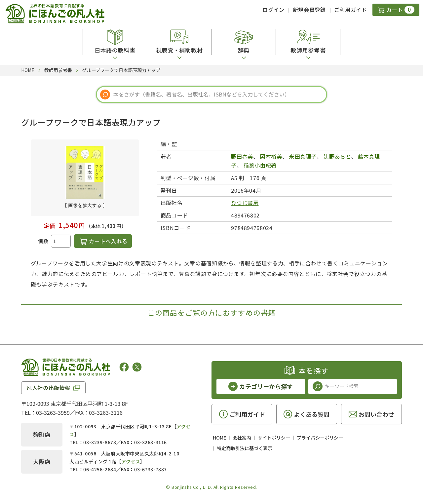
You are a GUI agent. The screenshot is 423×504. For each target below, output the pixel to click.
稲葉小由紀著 (260, 165)
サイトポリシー (274, 438)
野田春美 (242, 156)
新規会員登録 (309, 10)
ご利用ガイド (351, 10)
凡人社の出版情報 (48, 388)
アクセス (131, 461)
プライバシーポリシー (320, 438)
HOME (219, 438)
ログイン (273, 10)
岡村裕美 (271, 156)
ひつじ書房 (245, 203)
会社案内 (242, 438)
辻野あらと (337, 156)
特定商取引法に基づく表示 (245, 448)
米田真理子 (303, 156)
